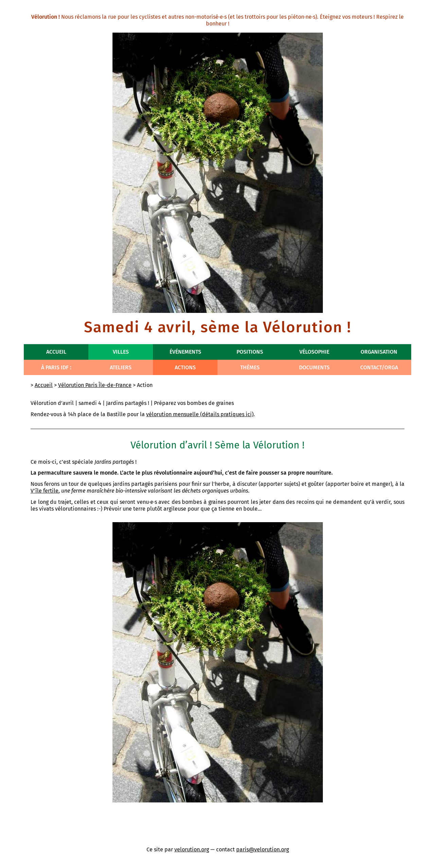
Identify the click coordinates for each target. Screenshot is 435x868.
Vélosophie (314, 352)
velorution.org (192, 849)
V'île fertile (45, 491)
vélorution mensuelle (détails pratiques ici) (200, 414)
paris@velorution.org (263, 849)
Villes (121, 352)
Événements (185, 352)
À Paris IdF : (56, 367)
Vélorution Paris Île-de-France (95, 385)
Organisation (379, 352)
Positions (250, 352)
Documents (314, 367)
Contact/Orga (379, 367)
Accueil (56, 352)
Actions (185, 367)
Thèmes (250, 367)
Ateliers (121, 367)
